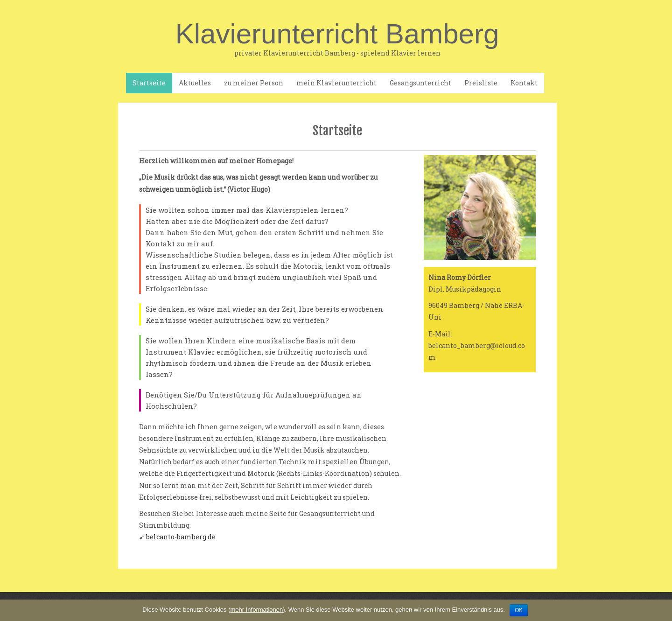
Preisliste (481, 83)
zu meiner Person (254, 83)
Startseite (149, 83)
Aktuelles (195, 83)
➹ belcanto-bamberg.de (177, 537)
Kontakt (524, 83)
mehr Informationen (256, 610)
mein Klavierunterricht (336, 83)
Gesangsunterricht (420, 83)
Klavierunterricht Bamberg (337, 38)
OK (519, 610)
